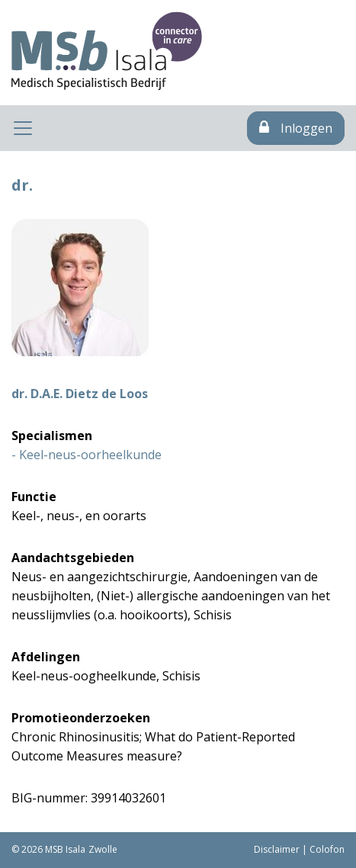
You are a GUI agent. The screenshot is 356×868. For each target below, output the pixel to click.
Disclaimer (277, 849)
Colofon (327, 849)
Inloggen (296, 128)
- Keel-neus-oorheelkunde (87, 455)
